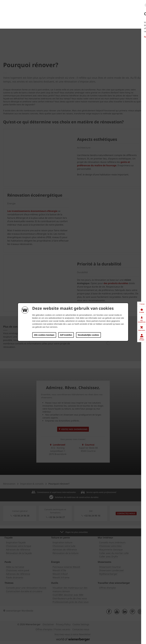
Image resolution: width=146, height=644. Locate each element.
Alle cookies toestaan (44, 335)
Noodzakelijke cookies (88, 335)
